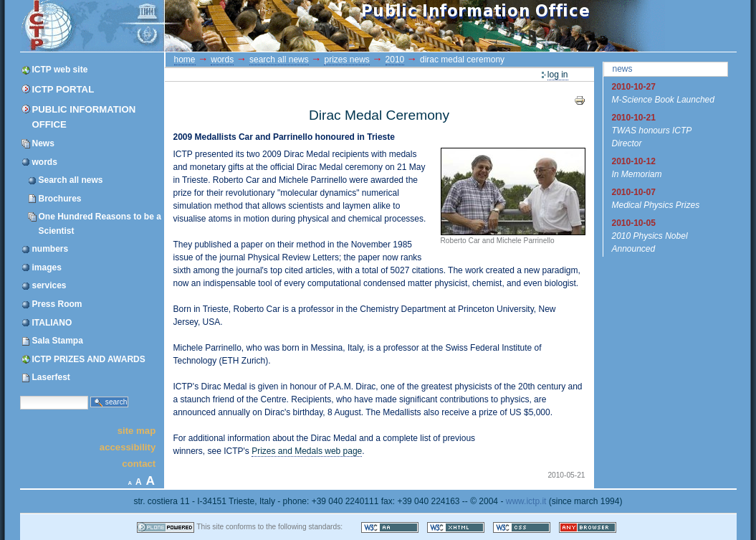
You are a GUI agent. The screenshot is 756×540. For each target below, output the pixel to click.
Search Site (20, 395)
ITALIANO (52, 323)
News (43, 143)
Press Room (57, 304)
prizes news (346, 60)
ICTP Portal (291, 26)
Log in (558, 75)
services (49, 285)
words (45, 162)
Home (185, 60)
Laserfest (51, 377)
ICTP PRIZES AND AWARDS (89, 359)
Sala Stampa (58, 341)
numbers (51, 249)
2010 (395, 60)
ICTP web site (60, 70)
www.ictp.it (526, 501)
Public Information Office (84, 117)
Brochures (60, 199)
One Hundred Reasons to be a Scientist (100, 223)
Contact (139, 464)
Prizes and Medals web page (307, 451)
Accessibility (128, 447)
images (47, 267)
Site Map (137, 430)
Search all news (71, 180)
